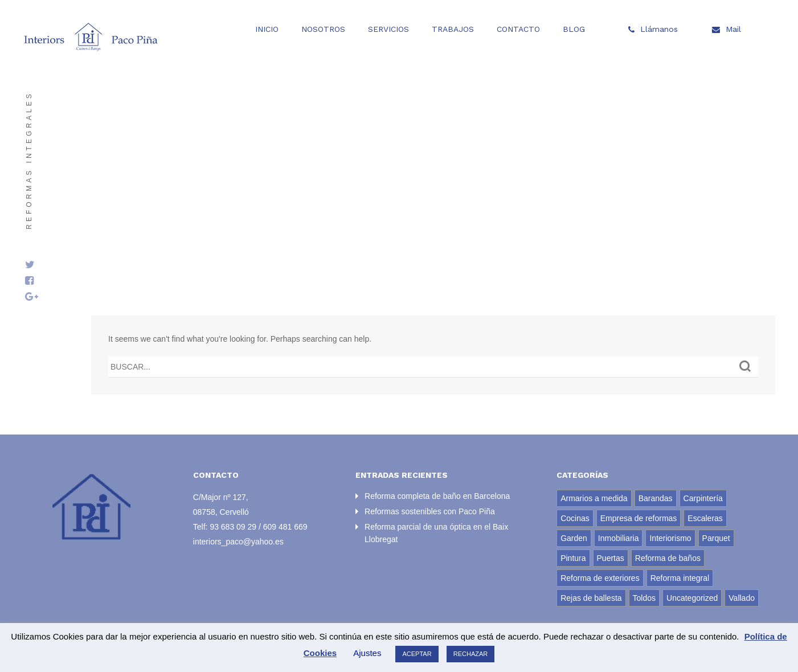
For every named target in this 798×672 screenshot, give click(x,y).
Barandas (656, 498)
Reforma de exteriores (600, 578)
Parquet (716, 538)
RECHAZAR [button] (471, 654)
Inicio (267, 29)
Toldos (644, 598)
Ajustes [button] (367, 653)
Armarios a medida (594, 498)
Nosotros (323, 29)
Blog (574, 29)
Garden (574, 538)
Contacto (518, 29)
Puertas (611, 558)
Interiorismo (670, 538)
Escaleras (705, 518)
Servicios (388, 29)
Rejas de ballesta (591, 598)
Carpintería (703, 498)
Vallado (742, 598)
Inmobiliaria (619, 538)
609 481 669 (285, 527)
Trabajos (453, 29)
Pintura (573, 558)
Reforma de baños (668, 558)
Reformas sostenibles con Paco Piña (430, 511)
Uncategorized (692, 598)
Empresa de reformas (639, 518)
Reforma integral (680, 578)
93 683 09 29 (233, 527)
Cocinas (575, 518)
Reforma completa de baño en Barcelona (437, 496)
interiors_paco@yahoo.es (238, 542)
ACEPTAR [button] (417, 654)
